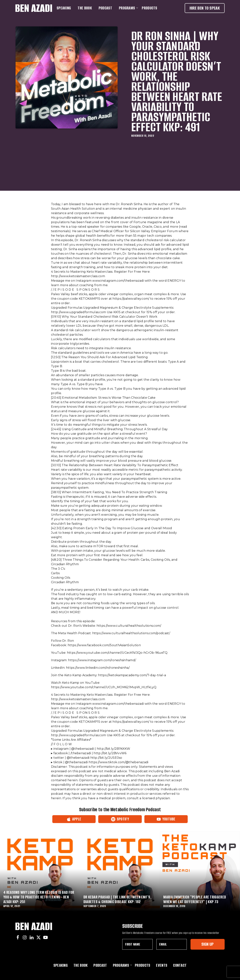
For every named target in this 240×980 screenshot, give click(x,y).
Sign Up (207, 944)
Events (162, 965)
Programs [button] (128, 8)
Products (149, 8)
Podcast (105, 8)
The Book (85, 8)
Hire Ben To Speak (205, 8)
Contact (180, 965)
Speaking (64, 8)
